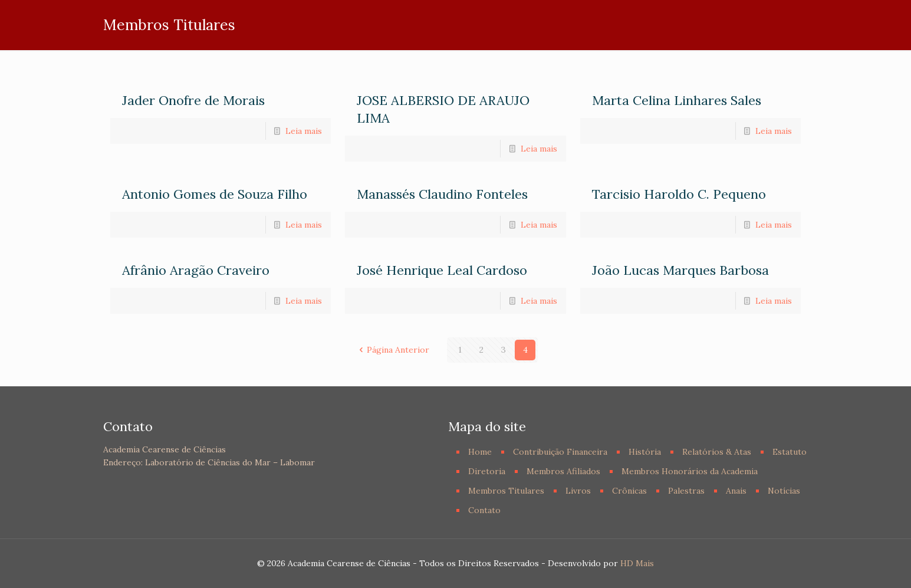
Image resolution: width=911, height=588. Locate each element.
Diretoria (487, 471)
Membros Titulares (506, 491)
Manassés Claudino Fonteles (442, 194)
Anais (736, 491)
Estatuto (790, 452)
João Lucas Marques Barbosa (680, 270)
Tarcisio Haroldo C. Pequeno (679, 194)
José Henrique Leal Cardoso (442, 270)
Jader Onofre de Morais (193, 100)
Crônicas (629, 491)
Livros (578, 491)
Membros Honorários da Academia (690, 471)
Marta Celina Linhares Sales (677, 100)
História (645, 452)
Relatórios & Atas (717, 452)
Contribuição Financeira (560, 452)
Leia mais (304, 131)
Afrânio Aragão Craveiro (196, 270)
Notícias (784, 491)
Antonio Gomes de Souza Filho (215, 194)
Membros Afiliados (563, 471)
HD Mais (637, 563)
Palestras (686, 491)
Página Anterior (393, 350)
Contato (484, 510)
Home (480, 452)
